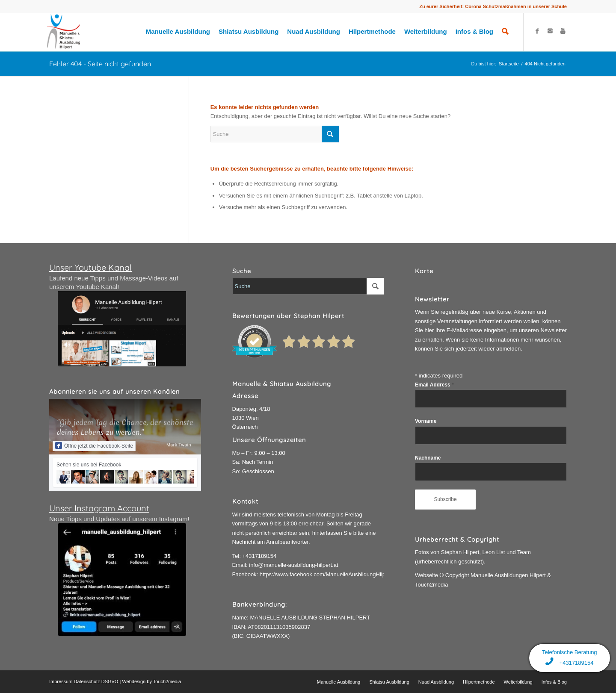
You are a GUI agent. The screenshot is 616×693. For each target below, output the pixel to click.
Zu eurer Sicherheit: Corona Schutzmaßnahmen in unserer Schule (493, 6)
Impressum (61, 681)
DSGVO (110, 681)
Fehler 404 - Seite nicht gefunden (100, 64)
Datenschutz (87, 681)
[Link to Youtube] (563, 31)
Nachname (428, 458)
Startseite (509, 64)
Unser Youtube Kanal (90, 267)
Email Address (434, 385)
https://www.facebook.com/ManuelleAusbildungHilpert (326, 574)
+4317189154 (259, 556)
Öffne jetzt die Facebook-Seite (94, 445)
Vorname (426, 421)
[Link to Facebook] (537, 31)
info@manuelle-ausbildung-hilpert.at (293, 565)
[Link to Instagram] (550, 31)
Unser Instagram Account (99, 508)
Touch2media (167, 681)
